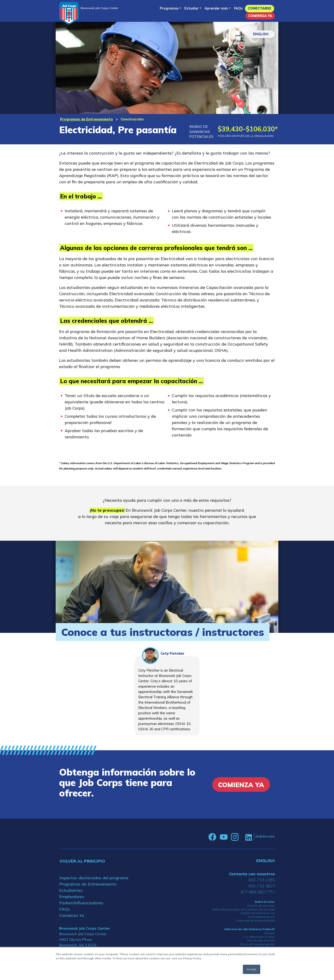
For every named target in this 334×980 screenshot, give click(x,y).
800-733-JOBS (262, 880)
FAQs (238, 8)
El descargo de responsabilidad (255, 920)
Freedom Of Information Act (257, 913)
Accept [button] (252, 969)
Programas (169, 8)
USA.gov (269, 933)
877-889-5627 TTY (258, 892)
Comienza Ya (260, 16)
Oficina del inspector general (257, 944)
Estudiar (191, 8)
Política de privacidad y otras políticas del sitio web (243, 909)
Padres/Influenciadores (81, 903)
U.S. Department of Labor (259, 937)
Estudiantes (71, 890)
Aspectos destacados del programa (94, 878)
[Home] (69, 13)
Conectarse (260, 8)
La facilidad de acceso (261, 917)
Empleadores (72, 897)
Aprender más (216, 8)
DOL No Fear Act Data (261, 940)
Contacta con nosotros (252, 874)
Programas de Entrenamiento (87, 119)
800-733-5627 (262, 886)
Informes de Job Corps (261, 906)
